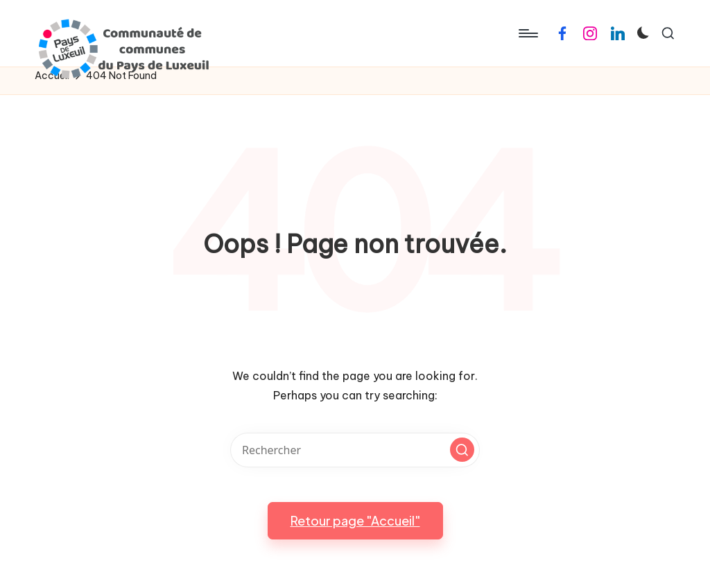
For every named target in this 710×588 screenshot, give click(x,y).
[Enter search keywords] (355, 450)
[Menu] (527, 33)
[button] (462, 450)
